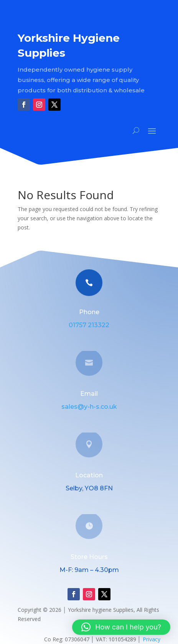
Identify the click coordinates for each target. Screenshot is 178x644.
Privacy (152, 639)
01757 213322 (89, 325)
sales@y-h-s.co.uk (89, 407)
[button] (121, 627)
